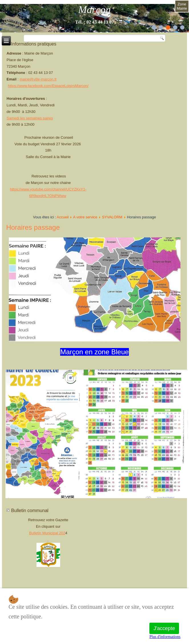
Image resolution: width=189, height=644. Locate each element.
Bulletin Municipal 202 (47, 533)
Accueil (63, 217)
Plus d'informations (165, 637)
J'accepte (164, 628)
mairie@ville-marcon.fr (38, 79)
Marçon (95, 10)
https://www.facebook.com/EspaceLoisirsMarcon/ (48, 86)
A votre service (85, 217)
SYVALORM (112, 217)
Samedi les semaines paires (30, 118)
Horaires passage (33, 227)
